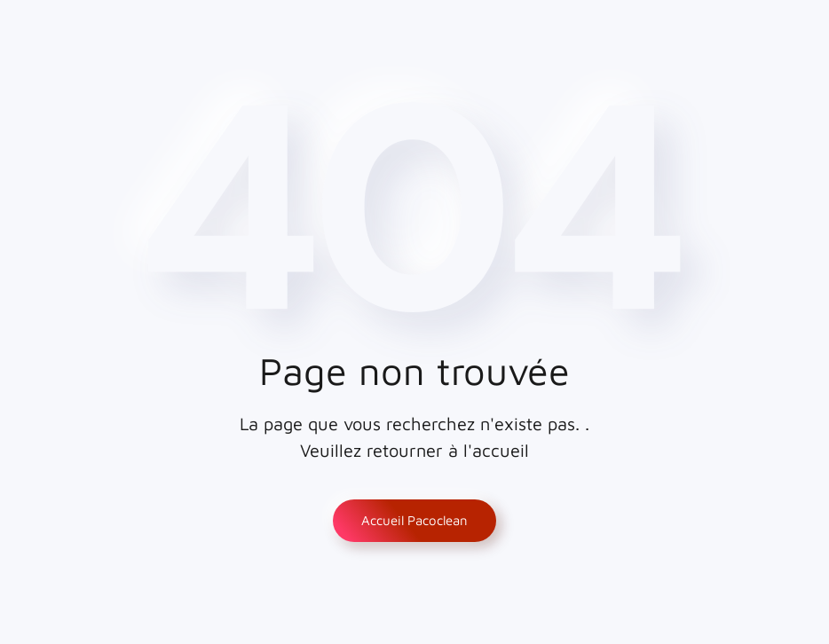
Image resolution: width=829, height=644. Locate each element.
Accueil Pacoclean (414, 520)
